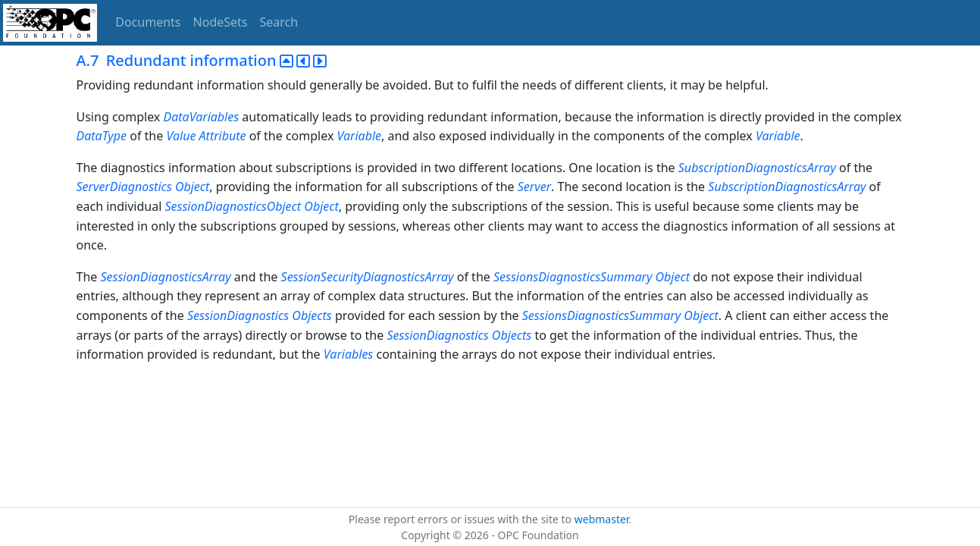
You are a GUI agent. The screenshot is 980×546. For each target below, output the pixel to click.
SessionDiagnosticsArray (165, 277)
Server (534, 187)
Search (279, 22)
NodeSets (221, 22)
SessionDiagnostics (238, 315)
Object (192, 187)
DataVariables (202, 117)
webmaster (602, 519)
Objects (312, 315)
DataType (102, 136)
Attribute (223, 136)
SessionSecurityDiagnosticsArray (368, 277)
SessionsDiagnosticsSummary (573, 277)
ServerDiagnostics (124, 187)
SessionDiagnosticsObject (233, 206)
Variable (360, 136)
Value (181, 136)
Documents (148, 22)
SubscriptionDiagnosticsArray (757, 168)
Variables (348, 354)
